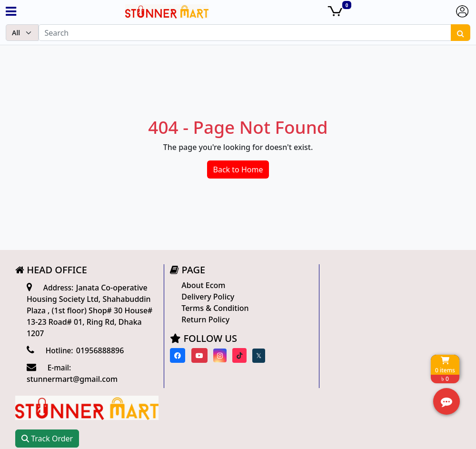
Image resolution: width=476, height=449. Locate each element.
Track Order (352, 307)
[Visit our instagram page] (217, 355)
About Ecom (201, 285)
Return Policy (203, 319)
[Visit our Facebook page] (175, 355)
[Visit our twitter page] (256, 356)
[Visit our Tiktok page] (237, 355)
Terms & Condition (213, 308)
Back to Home (238, 170)
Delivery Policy (205, 297)
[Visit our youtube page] (197, 355)
